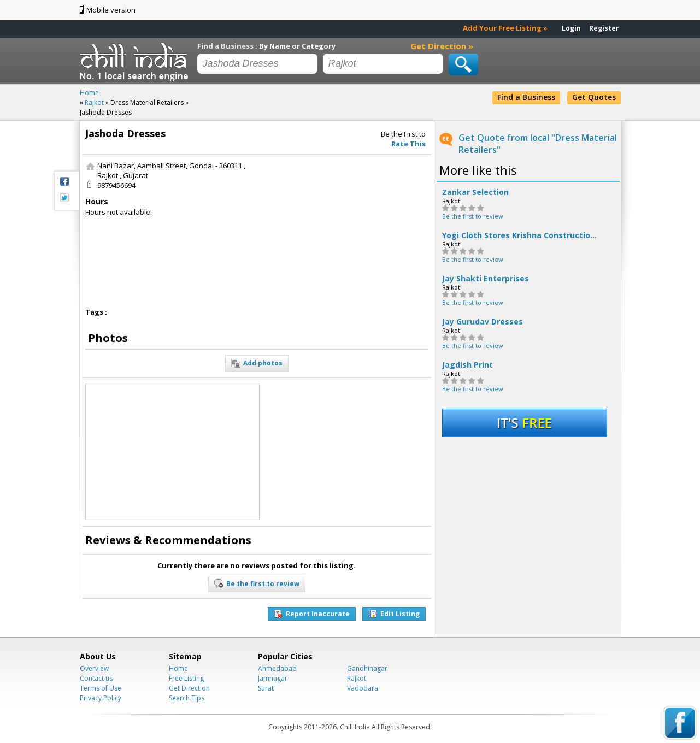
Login (571, 28)
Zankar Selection (475, 192)
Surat (266, 688)
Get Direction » (442, 46)
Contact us (96, 678)
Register (604, 28)
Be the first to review (473, 216)
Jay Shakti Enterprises (486, 279)
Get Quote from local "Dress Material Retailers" (538, 144)
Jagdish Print (467, 365)
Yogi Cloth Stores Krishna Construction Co (521, 235)
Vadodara (363, 688)
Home (178, 668)
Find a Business (526, 97)
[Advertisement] (346, 229)
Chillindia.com (136, 62)
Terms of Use (101, 688)
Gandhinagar (367, 668)
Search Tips (187, 698)
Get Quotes (594, 97)
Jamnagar (273, 678)
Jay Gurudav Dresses (483, 322)
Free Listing (186, 678)
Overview (94, 668)
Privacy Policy (101, 698)
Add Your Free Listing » (505, 28)
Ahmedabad (277, 668)
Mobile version (111, 10)
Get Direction (189, 688)
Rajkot (357, 678)
